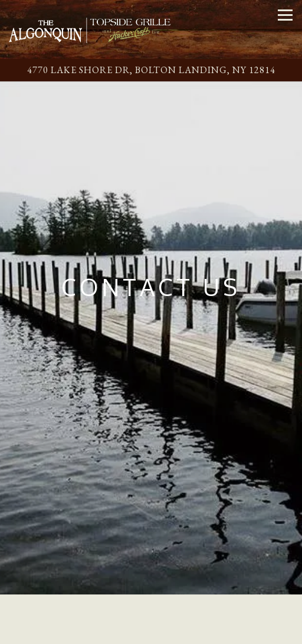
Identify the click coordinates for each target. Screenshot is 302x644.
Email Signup (151, 633)
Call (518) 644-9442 (151, 611)
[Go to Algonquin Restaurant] (151, 70)
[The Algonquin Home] (90, 29)
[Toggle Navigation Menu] (285, 15)
